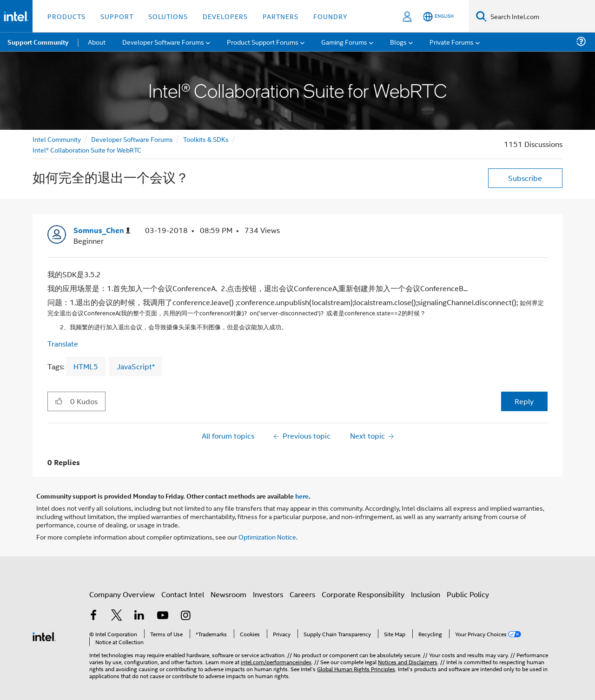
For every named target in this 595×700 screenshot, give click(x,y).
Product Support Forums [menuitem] (263, 42)
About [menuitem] (97, 42)
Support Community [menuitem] (38, 42)
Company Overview (122, 594)
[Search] (481, 16)
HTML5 (86, 366)
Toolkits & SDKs (206, 139)
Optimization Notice (267, 537)
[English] (438, 17)
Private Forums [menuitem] (452, 42)
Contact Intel (183, 594)
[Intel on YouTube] (163, 616)
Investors (268, 594)
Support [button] (117, 16)
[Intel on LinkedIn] (139, 616)
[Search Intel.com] (541, 16)
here (302, 496)
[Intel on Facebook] (93, 616)
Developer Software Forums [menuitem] (163, 42)
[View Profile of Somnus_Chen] (102, 230)
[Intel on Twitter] (117, 616)
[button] (59, 401)
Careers (302, 594)
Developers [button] (225, 16)
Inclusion (426, 594)
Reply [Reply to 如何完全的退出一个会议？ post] (524, 401)
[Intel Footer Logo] (44, 636)
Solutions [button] (168, 16)
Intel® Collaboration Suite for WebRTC (87, 150)
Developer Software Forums (132, 139)
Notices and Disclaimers (408, 662)
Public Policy (468, 594)
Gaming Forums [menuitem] (344, 42)
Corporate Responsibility (363, 594)
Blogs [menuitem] (398, 42)
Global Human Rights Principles (356, 669)
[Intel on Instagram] (185, 616)
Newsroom (228, 594)
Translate (63, 343)
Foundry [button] (331, 16)
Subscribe (525, 178)
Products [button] (66, 16)
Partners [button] (281, 16)
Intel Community (57, 139)
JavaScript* (136, 366)
